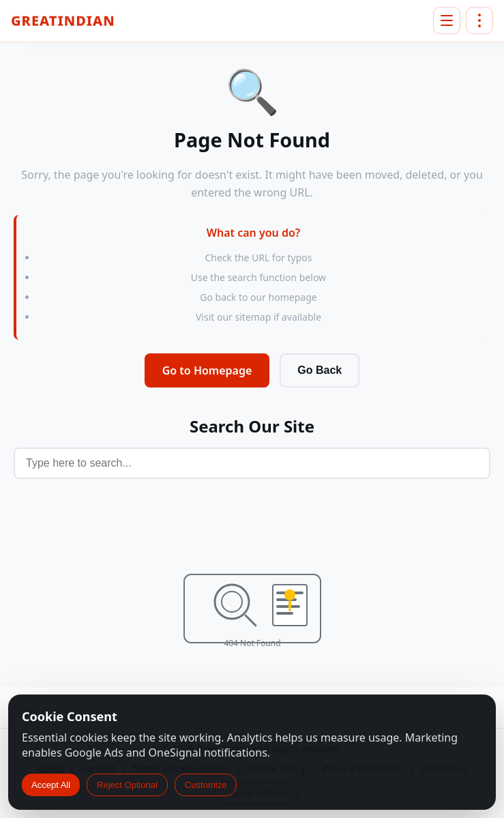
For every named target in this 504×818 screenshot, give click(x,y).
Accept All (51, 785)
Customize (206, 785)
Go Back (320, 370)
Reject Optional (127, 785)
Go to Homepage (207, 370)
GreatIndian (63, 21)
